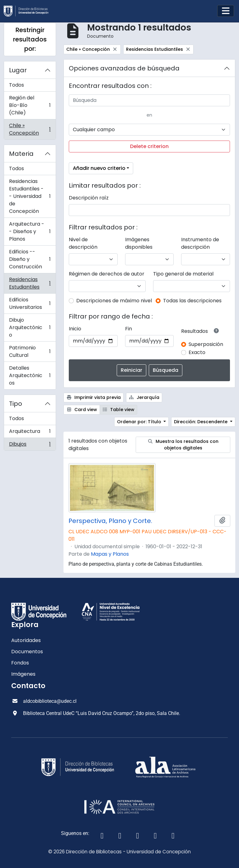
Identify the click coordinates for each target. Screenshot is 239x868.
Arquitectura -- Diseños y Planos (30, 231)
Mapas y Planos (110, 554)
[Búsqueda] (149, 100)
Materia (21, 154)
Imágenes (23, 674)
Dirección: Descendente (201, 422)
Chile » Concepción (30, 129)
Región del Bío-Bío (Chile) (30, 105)
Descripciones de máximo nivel (114, 301)
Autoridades (26, 640)
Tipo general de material (183, 274)
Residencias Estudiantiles (30, 283)
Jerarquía (144, 397)
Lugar (18, 70)
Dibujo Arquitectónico (30, 327)
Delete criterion (149, 146)
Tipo (16, 404)
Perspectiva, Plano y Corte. (110, 521)
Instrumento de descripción (200, 243)
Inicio (75, 329)
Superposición (206, 344)
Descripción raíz (89, 198)
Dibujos (30, 445)
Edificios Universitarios (30, 303)
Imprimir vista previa (94, 397)
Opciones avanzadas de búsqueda (124, 68)
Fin (129, 329)
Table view (119, 410)
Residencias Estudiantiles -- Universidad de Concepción (30, 196)
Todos (16, 85)
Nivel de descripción (83, 243)
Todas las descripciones (192, 301)
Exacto (197, 352)
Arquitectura (30, 433)
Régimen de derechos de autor (107, 274)
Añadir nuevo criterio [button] (99, 168)
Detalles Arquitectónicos (30, 375)
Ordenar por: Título (140, 422)
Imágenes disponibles (139, 243)
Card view (82, 410)
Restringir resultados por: (30, 39)
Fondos (20, 663)
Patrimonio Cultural (30, 351)
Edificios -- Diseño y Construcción (30, 259)
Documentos (27, 652)
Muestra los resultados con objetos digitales (183, 445)
